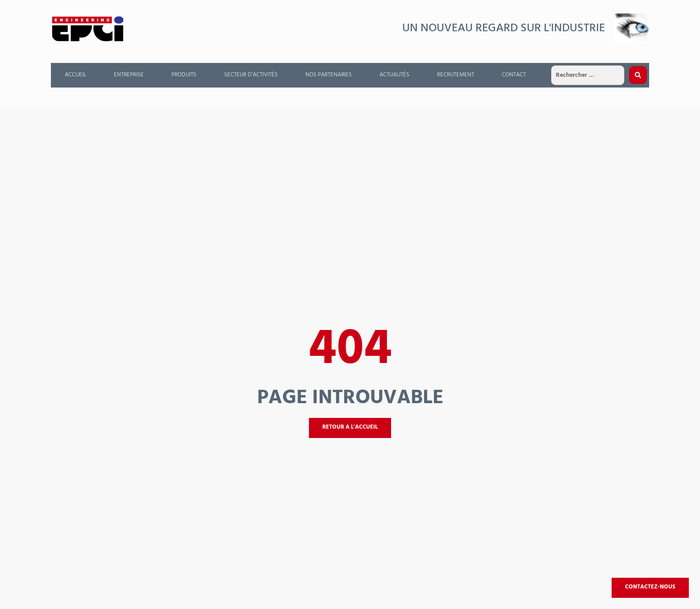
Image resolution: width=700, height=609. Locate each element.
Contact (514, 75)
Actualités (394, 75)
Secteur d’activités (251, 75)
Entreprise (129, 75)
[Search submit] (638, 75)
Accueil (75, 75)
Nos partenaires (329, 75)
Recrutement (456, 75)
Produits (184, 75)
